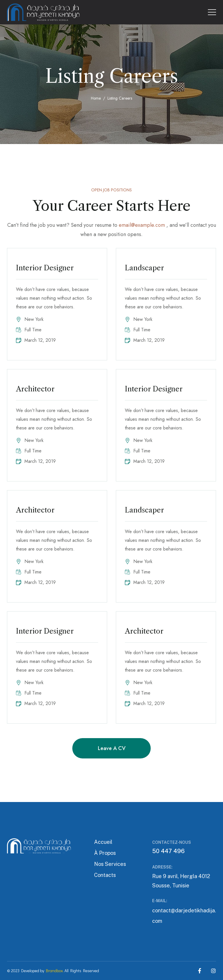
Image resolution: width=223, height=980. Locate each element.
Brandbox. (55, 971)
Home (96, 98)
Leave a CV (112, 748)
